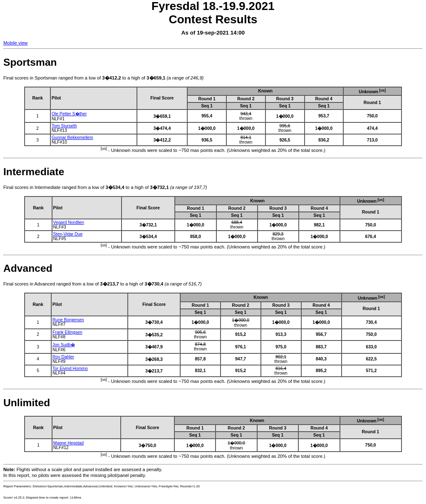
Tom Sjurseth (64, 126)
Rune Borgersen (68, 320)
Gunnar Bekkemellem (72, 138)
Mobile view (15, 43)
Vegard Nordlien (69, 222)
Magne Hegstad (68, 443)
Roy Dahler (63, 357)
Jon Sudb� (64, 345)
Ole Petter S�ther (69, 114)
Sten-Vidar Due (68, 234)
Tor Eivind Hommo (70, 369)
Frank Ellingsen (67, 332)
